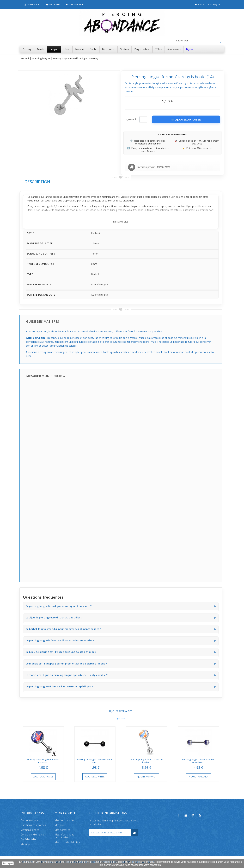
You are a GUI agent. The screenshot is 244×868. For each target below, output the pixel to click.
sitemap (25, 844)
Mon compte (65, 813)
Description (37, 182)
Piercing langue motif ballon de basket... (147, 761)
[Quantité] (143, 120)
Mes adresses (62, 830)
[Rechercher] (219, 41)
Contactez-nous (29, 820)
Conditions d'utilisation (33, 835)
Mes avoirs (61, 825)
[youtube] (186, 815)
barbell (35, 197)
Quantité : (132, 120)
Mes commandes (64, 820)
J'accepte (8, 863)
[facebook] (179, 815)
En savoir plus (121, 222)
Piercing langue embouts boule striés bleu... (198, 761)
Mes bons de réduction (68, 842)
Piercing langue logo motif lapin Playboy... (43, 761)
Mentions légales (30, 830)
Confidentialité (29, 839)
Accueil (25, 59)
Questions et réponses (33, 825)
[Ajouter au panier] (186, 120)
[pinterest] (193, 815)
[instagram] (200, 815)
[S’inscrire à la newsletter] (134, 832)
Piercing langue (41, 59)
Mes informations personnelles (64, 836)
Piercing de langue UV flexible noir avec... (95, 761)
